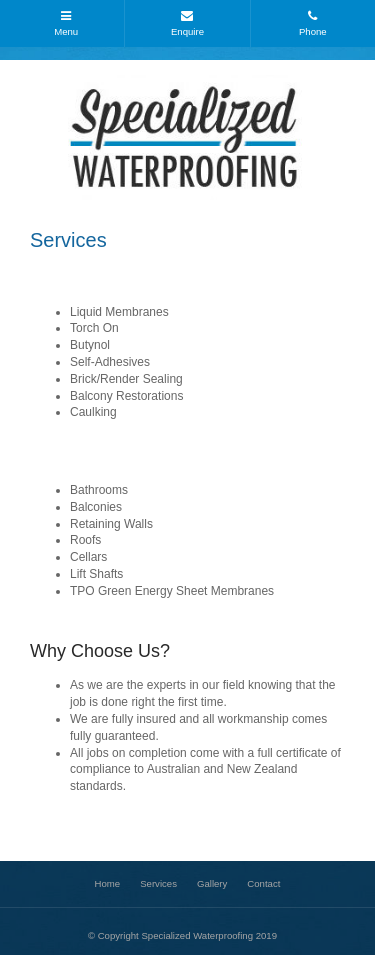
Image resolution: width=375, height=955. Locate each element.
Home (108, 883)
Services (158, 883)
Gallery (212, 883)
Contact (263, 883)
